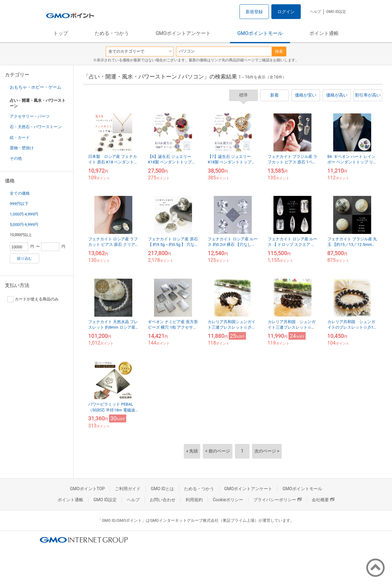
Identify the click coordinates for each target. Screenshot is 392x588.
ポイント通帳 (324, 33)
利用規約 (194, 500)
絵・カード (20, 137)
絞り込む (24, 258)
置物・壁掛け (22, 148)
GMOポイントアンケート (183, 33)
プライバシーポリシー (277, 500)
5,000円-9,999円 (24, 225)
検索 (279, 51)
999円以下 (19, 204)
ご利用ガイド (128, 489)
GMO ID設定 (336, 12)
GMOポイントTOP (87, 489)
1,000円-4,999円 (24, 214)
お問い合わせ (163, 500)
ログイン (286, 12)
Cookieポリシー (228, 500)
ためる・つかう (112, 33)
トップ (61, 33)
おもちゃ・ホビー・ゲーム (36, 87)
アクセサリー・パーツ (30, 116)
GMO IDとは (162, 489)
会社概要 (323, 500)
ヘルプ (315, 12)
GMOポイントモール (260, 33)
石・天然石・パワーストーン (36, 127)
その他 (16, 158)
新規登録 (254, 12)
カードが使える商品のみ (33, 299)
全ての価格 (20, 193)
